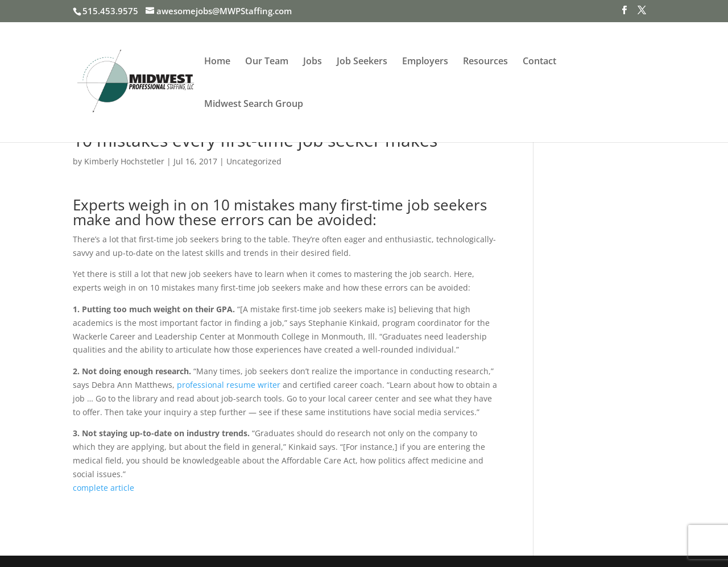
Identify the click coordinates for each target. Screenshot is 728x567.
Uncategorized (254, 161)
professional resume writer (229, 385)
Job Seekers (362, 62)
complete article (104, 488)
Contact (539, 62)
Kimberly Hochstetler (124, 161)
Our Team (267, 62)
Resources (485, 62)
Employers (425, 62)
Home (217, 62)
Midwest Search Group (254, 105)
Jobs (313, 62)
